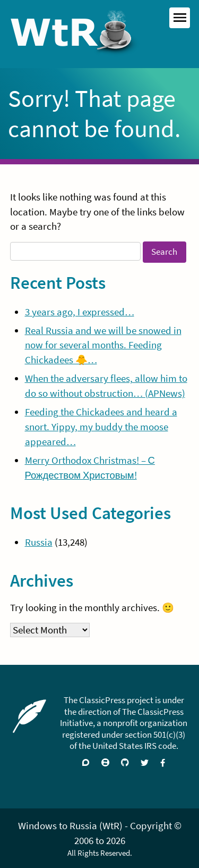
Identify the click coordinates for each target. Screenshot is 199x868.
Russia (39, 542)
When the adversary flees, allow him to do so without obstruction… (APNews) (106, 386)
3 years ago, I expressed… (80, 312)
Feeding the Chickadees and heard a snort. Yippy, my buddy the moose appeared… (101, 427)
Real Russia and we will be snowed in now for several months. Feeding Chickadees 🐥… (103, 345)
